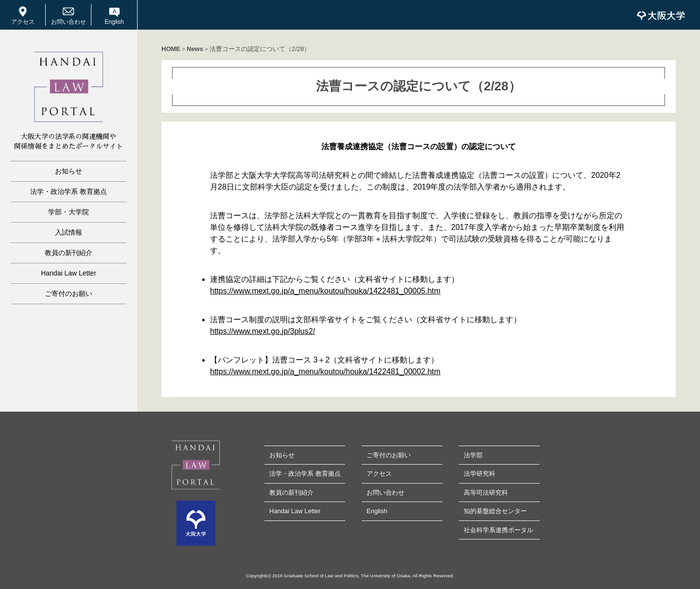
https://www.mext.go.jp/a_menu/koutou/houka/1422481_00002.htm (325, 372)
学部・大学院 (69, 212)
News (195, 49)
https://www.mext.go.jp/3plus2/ (262, 331)
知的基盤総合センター (495, 511)
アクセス (23, 22)
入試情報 (69, 232)
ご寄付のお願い (69, 294)
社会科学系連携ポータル (499, 530)
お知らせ (69, 171)
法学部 (473, 455)
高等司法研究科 (486, 493)
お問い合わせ (69, 22)
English (114, 22)
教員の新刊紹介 (69, 253)
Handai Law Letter (69, 273)
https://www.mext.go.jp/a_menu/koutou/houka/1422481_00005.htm (325, 291)
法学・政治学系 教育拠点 (69, 191)
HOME (171, 49)
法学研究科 (480, 474)
